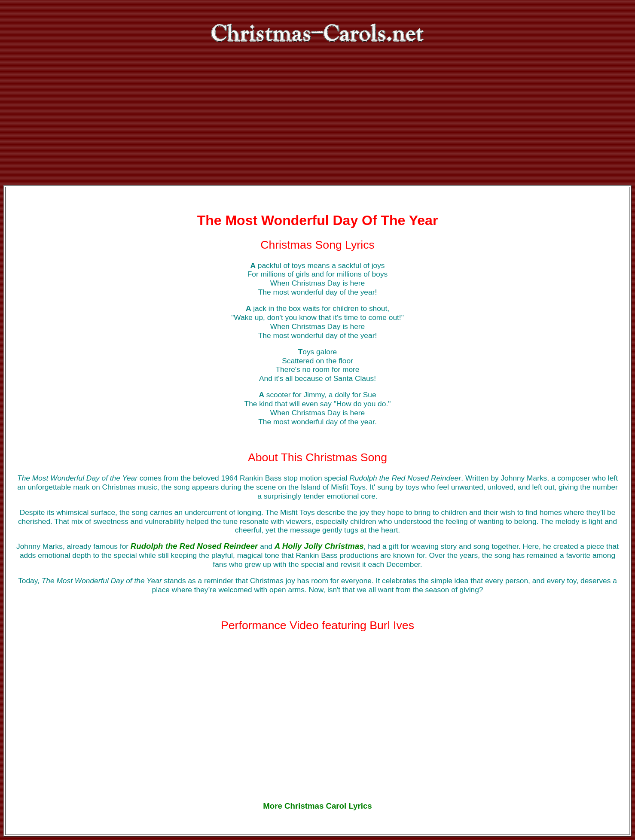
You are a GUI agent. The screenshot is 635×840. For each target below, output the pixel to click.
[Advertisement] (317, 121)
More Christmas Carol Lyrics (317, 806)
